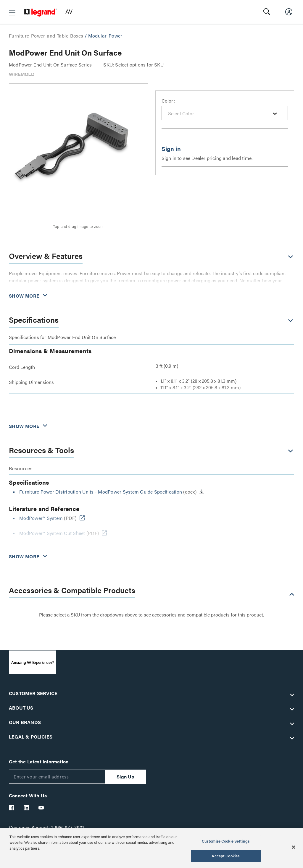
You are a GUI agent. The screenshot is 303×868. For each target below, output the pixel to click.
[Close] (294, 847)
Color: (168, 101)
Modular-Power (105, 36)
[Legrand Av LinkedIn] (27, 808)
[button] (12, 13)
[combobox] (225, 113)
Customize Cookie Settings (226, 841)
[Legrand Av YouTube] (41, 808)
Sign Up (125, 777)
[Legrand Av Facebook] (12, 808)
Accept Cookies (226, 856)
